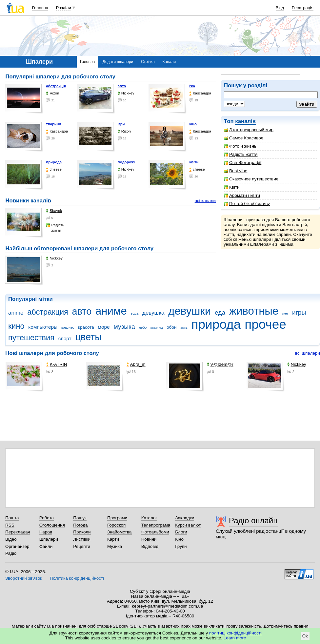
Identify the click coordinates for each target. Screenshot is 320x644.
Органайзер (17, 546)
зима (285, 314)
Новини (149, 539)
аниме (111, 311)
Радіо (11, 553)
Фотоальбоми (155, 532)
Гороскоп (116, 525)
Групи (181, 546)
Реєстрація (303, 8)
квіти (194, 162)
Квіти (232, 187)
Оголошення (52, 525)
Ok (305, 636)
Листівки (82, 539)
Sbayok (54, 211)
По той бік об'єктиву (247, 204)
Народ (46, 532)
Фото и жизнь (240, 146)
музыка (124, 327)
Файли (46, 546)
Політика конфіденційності (77, 578)
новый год (157, 328)
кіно (193, 124)
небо (143, 327)
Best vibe (236, 171)
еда (220, 312)
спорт (65, 338)
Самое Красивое (244, 138)
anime (16, 313)
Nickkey (126, 93)
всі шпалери (308, 353)
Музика (115, 546)
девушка (153, 313)
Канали (169, 62)
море (104, 327)
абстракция (48, 312)
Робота (47, 518)
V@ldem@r (220, 364)
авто (122, 86)
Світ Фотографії (243, 163)
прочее (265, 324)
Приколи (82, 532)
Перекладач (18, 532)
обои (171, 327)
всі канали (205, 201)
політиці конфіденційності (235, 633)
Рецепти (82, 546)
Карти (113, 539)
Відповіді (150, 546)
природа (54, 162)
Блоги (181, 532)
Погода (80, 525)
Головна (40, 8)
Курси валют (188, 525)
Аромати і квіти (242, 195)
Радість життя (241, 154)
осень (184, 328)
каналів (245, 121)
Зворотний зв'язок (24, 578)
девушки (190, 311)
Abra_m (136, 364)
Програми (117, 518)
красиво (68, 327)
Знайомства (120, 532)
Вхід (280, 8)
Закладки (185, 518)
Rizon (52, 93)
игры (299, 312)
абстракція (56, 86)
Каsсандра (200, 93)
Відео (11, 539)
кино (16, 326)
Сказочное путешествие (251, 179)
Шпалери (49, 539)
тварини (53, 124)
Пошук (80, 518)
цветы (88, 337)
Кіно (179, 539)
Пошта (12, 518)
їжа (192, 86)
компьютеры (43, 327)
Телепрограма (156, 525)
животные (254, 311)
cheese (54, 169)
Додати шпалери (118, 62)
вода (135, 313)
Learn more (235, 638)
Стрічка (148, 62)
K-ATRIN (57, 364)
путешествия (31, 338)
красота (86, 327)
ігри (121, 124)
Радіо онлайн (253, 520)
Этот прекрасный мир (249, 130)
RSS (10, 525)
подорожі (126, 162)
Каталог (149, 518)
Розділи (64, 8)
